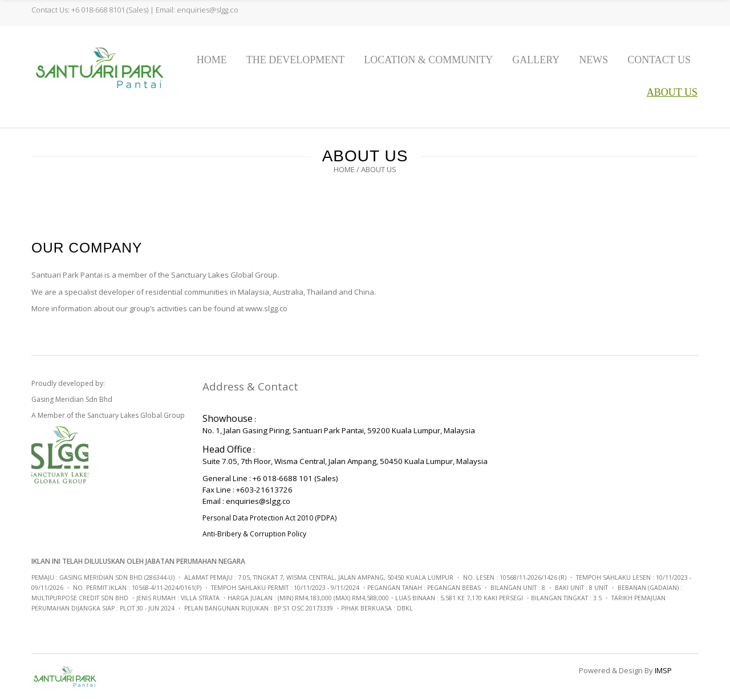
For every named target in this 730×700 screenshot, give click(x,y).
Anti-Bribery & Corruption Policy (254, 534)
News (593, 60)
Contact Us (659, 60)
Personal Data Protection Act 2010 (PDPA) (269, 518)
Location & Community (428, 60)
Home (212, 60)
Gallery (536, 60)
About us (672, 92)
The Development (295, 60)
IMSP (663, 670)
